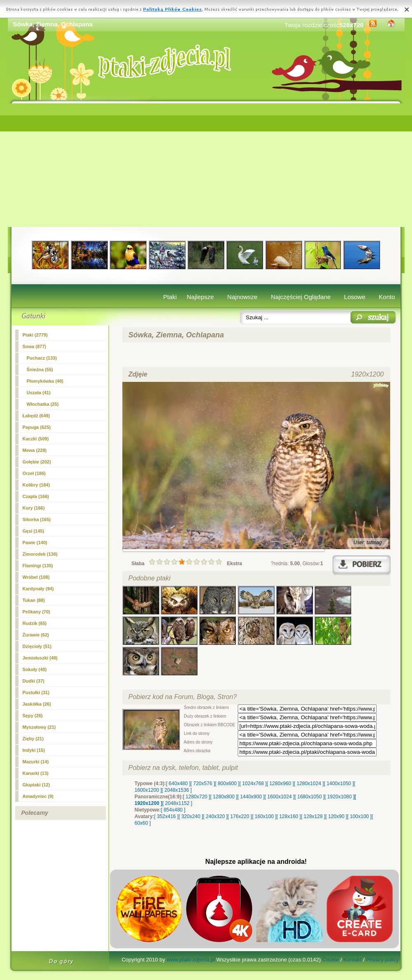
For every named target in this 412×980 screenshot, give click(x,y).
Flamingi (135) (38, 566)
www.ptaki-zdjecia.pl (191, 960)
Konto (387, 297)
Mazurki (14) (36, 762)
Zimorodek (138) (40, 554)
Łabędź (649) (36, 416)
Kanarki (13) (36, 773)
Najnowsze (242, 297)
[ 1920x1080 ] (340, 797)
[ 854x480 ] (173, 810)
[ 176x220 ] (240, 816)
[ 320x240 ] (191, 816)
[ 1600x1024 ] (280, 797)
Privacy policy (382, 960)
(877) (34, 346)
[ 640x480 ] (178, 784)
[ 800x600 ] (227, 784)
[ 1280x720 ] (197, 797)
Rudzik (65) (35, 623)
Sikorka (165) (37, 519)
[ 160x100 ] (264, 816)
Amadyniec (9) (38, 796)
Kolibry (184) (36, 485)
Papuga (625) (37, 427)
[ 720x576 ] (202, 784)
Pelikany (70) (36, 612)
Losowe (355, 297)
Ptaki (170, 297)
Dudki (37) (34, 681)
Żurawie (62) (36, 635)
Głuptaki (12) (36, 785)
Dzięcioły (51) (37, 646)
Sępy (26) (33, 716)
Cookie (330, 960)
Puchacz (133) (42, 358)
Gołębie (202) (37, 462)
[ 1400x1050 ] (339, 784)
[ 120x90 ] (336, 816)
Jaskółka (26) (37, 704)
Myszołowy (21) (39, 727)
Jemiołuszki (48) (40, 658)
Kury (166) (34, 508)
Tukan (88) (34, 600)
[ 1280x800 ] (224, 797)
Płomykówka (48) (45, 381)
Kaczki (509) (36, 439)
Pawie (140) (35, 543)
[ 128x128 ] (313, 816)
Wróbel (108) (36, 577)
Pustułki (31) (36, 692)
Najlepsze (200, 297)
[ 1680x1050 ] (310, 797)
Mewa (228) (35, 450)
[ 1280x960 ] (280, 784)
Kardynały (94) (38, 589)
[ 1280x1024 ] (309, 784)
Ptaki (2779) (35, 335)
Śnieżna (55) (40, 370)
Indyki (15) (34, 750)
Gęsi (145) (34, 531)
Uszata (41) (39, 393)
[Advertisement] (206, 165)
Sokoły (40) (35, 669)
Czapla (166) (36, 496)
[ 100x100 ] (359, 816)
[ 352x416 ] (166, 816)
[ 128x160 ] (289, 816)
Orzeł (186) (34, 473)
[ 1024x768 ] (253, 784)
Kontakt (352, 960)
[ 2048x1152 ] (177, 803)
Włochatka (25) (43, 404)
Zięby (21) (33, 739)
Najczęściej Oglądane (301, 297)
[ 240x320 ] (215, 816)
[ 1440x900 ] (251, 797)
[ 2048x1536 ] (177, 790)
